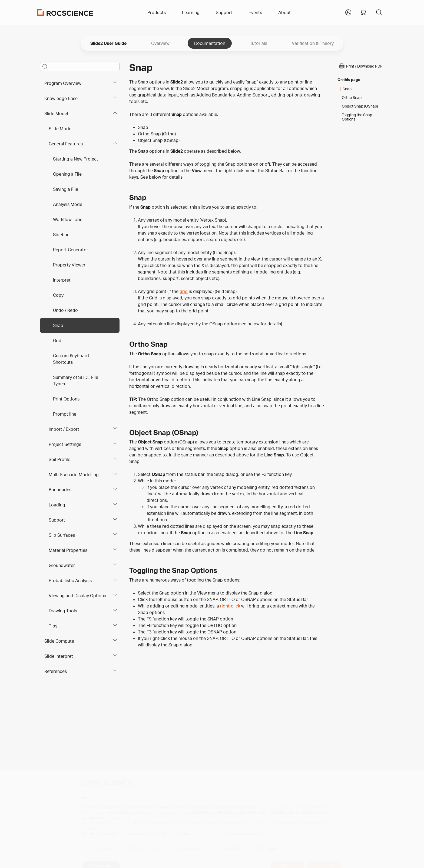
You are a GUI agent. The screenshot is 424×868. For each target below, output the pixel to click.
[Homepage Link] (65, 12)
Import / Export (64, 429)
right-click (230, 606)
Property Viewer (69, 265)
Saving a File (66, 189)
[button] (348, 12)
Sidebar (61, 235)
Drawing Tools (63, 611)
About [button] (284, 12)
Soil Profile (59, 459)
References (56, 671)
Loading (57, 505)
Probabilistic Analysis (70, 580)
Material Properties (68, 550)
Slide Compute (59, 641)
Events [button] (255, 12)
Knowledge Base (61, 98)
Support (57, 520)
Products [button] (157, 12)
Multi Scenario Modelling (74, 475)
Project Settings (65, 444)
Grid (57, 340)
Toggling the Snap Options (357, 117)
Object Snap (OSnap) (360, 106)
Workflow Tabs (68, 219)
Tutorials (259, 43)
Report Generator (71, 250)
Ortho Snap (352, 98)
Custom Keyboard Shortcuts (71, 359)
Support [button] (224, 12)
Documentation (210, 43)
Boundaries (60, 490)
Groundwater (62, 565)
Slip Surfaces (62, 535)
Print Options (66, 399)
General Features (66, 144)
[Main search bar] (80, 66)
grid (184, 291)
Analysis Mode (68, 204)
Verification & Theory (313, 43)
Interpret (62, 280)
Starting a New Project (76, 159)
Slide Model (56, 113)
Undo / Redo (65, 310)
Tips (53, 626)
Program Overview (63, 83)
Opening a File (67, 174)
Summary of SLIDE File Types (76, 380)
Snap (58, 325)
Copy (58, 295)
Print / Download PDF (360, 66)
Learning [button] (191, 12)
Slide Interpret (59, 656)
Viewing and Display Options (77, 596)
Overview (160, 43)
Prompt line (65, 414)
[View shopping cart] (363, 12)
